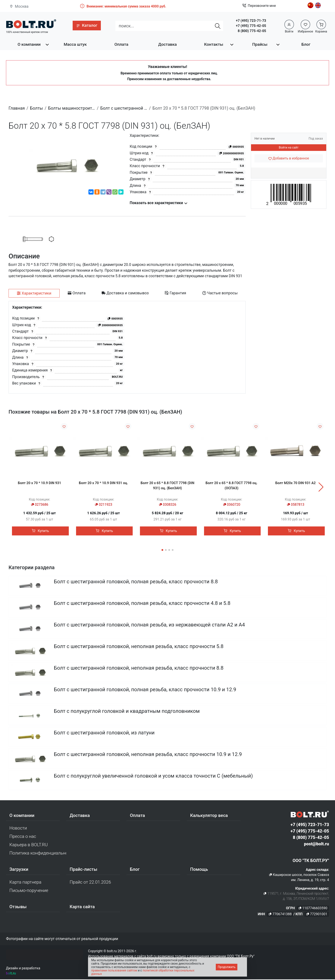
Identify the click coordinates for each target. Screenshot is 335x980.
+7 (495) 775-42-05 (251, 26)
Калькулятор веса (209, 816)
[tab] (34, 293)
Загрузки (19, 870)
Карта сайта (82, 908)
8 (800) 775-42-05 (252, 31)
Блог (306, 44)
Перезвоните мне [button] (259, 6)
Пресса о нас (23, 837)
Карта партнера (25, 883)
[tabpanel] (127, 347)
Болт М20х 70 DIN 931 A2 (296, 483)
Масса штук (75, 44)
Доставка (168, 44)
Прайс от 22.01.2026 (90, 883)
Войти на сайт (289, 147)
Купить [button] (40, 531)
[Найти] (218, 26)
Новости (18, 829)
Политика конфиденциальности (38, 854)
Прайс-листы (83, 870)
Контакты (214, 44)
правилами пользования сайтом (114, 970)
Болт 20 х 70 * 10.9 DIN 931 (40, 483)
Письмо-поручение (29, 891)
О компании (29, 44)
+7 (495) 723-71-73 (251, 21)
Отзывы (18, 908)
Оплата (121, 44)
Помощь (199, 870)
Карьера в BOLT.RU (29, 846)
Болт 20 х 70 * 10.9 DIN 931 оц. (104, 483)
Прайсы (260, 44)
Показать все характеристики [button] (159, 203)
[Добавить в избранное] (289, 158)
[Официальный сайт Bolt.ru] (31, 24)
